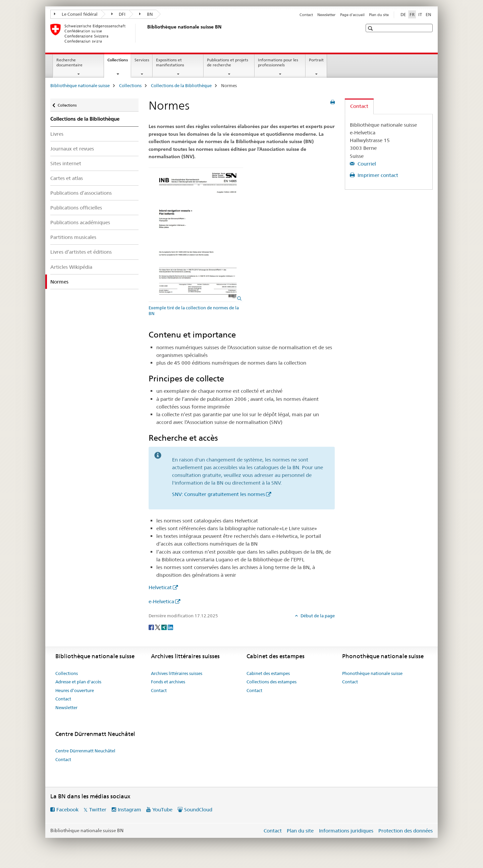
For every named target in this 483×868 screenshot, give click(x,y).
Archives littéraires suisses (177, 673)
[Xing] (165, 627)
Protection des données (406, 831)
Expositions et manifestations (170, 62)
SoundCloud (198, 810)
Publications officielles (76, 208)
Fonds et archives (168, 682)
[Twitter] (158, 627)
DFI (119, 14)
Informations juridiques (346, 831)
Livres (57, 134)
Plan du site (379, 15)
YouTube (162, 810)
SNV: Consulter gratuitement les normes (219, 494)
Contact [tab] (359, 106)
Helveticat (160, 587)
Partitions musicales (73, 237)
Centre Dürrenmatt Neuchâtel (85, 751)
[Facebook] (152, 627)
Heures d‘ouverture (75, 690)
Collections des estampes (272, 682)
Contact (306, 15)
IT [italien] (420, 14)
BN (146, 14)
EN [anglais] (428, 14)
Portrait (316, 60)
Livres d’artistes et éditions (81, 252)
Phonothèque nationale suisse (372, 673)
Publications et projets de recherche (228, 62)
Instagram (129, 810)
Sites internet (66, 163)
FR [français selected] (412, 14)
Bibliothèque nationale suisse (80, 85)
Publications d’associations (81, 193)
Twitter (98, 810)
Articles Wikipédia (71, 267)
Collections (119, 62)
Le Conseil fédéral (76, 14)
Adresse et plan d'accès (78, 682)
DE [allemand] (403, 14)
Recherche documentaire (69, 62)
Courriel (366, 164)
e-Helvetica (161, 601)
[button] (371, 28)
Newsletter (326, 15)
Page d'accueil (352, 15)
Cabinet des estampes (268, 673)
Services (142, 60)
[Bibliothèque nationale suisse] (146, 33)
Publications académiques (80, 222)
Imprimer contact (377, 175)
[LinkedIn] (170, 627)
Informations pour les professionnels (278, 62)
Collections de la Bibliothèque (181, 85)
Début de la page (317, 616)
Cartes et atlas (67, 178)
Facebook (67, 810)
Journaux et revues (72, 149)
